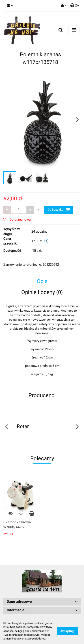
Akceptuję (67, 631)
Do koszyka (59, 210)
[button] (74, 6)
